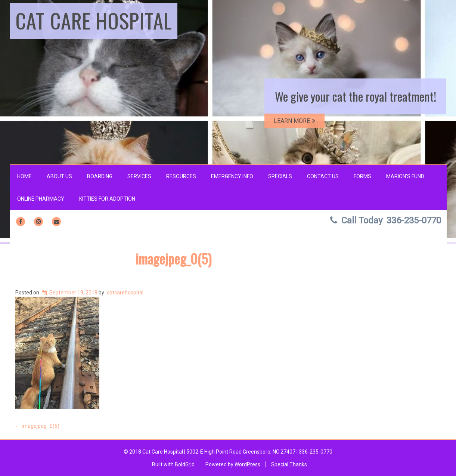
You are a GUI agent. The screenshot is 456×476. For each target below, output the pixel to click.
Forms (362, 176)
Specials (280, 176)
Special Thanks (289, 464)
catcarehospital (125, 293)
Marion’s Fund (405, 176)
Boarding (100, 176)
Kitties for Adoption (107, 199)
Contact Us (323, 176)
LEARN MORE (294, 121)
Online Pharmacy (41, 199)
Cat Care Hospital (94, 20)
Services (139, 176)
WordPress (247, 464)
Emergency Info (232, 176)
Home (24, 176)
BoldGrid (185, 464)
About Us (59, 176)
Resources (181, 176)
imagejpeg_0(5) (173, 258)
